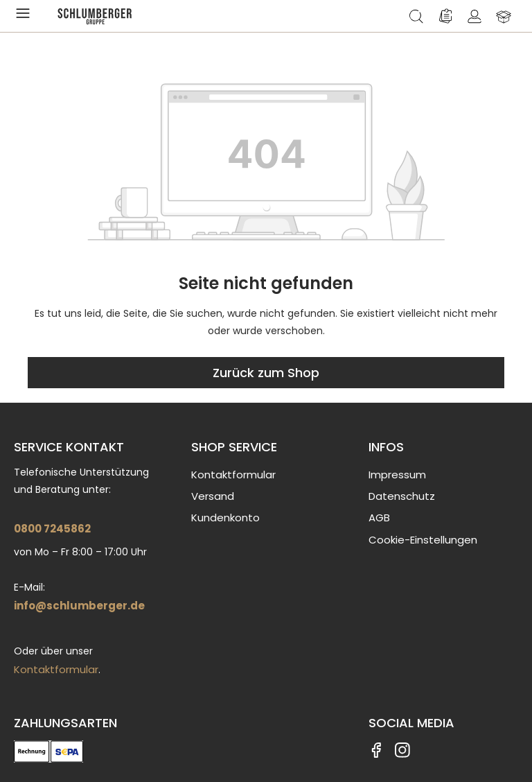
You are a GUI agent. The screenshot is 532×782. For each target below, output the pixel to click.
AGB (379, 518)
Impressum (397, 475)
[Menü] (26, 16)
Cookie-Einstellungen (423, 540)
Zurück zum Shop (266, 373)
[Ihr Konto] (475, 16)
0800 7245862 (52, 529)
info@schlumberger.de (79, 606)
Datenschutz (402, 496)
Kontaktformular (56, 669)
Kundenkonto (225, 518)
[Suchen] (416, 16)
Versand (213, 496)
